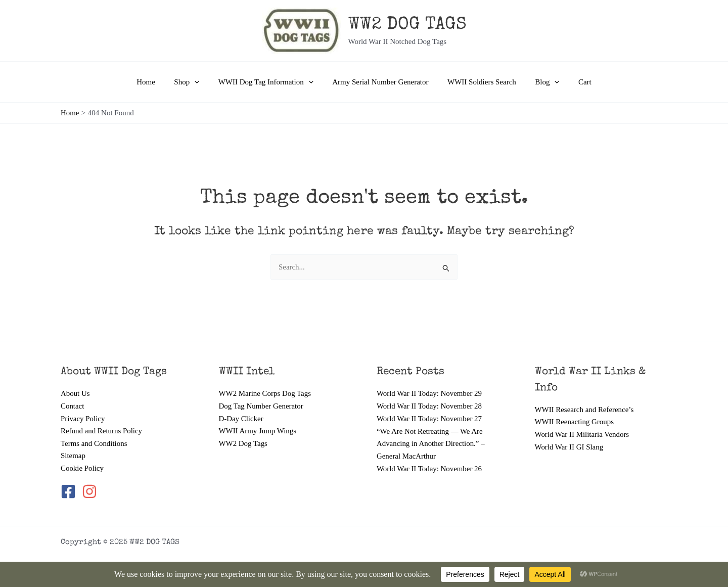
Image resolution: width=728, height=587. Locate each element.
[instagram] (90, 492)
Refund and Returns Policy (102, 431)
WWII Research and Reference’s (585, 409)
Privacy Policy (83, 418)
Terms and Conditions (94, 443)
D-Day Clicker (241, 418)
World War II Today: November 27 (430, 418)
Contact (73, 405)
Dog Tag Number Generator (261, 405)
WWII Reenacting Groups (575, 422)
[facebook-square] (70, 492)
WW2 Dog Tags (243, 443)
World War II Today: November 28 (430, 405)
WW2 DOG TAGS (407, 25)
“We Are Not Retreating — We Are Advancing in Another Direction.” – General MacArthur (431, 443)
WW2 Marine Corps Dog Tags (265, 393)
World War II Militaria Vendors (582, 434)
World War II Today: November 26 (430, 468)
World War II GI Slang (569, 446)
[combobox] (364, 267)
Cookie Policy (82, 468)
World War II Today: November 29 (430, 393)
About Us (75, 393)
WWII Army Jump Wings (258, 431)
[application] (202, 82)
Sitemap (73, 456)
